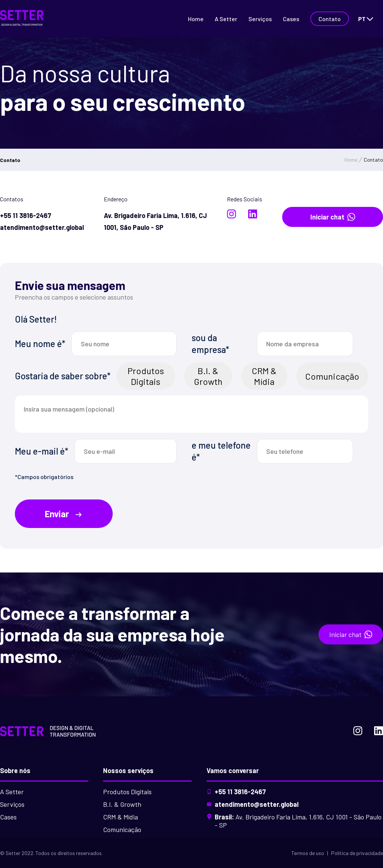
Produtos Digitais (146, 376)
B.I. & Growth (208, 376)
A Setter (226, 19)
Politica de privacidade (357, 853)
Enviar (64, 514)
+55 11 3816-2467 (240, 792)
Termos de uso (308, 853)
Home (196, 19)
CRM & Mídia (264, 376)
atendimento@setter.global (257, 804)
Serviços (260, 19)
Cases (291, 19)
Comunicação (332, 376)
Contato (330, 19)
